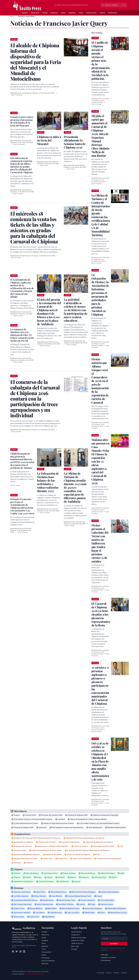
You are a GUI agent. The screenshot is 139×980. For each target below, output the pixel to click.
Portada (25, 13)
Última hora (35, 13)
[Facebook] (13, 951)
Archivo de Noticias (48, 961)
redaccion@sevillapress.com (34, 974)
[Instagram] (20, 951)
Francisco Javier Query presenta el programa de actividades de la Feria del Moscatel (22, 121)
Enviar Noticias (106, 960)
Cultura (102, 13)
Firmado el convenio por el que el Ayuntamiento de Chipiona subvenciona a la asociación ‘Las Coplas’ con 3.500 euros (22, 506)
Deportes (72, 13)
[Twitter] (17, 951)
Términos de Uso (77, 943)
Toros (81, 13)
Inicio (12, 16)
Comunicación (91, 13)
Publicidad (104, 955)
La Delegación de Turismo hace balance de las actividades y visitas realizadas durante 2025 (48, 482)
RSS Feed (45, 964)
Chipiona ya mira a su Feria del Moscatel (49, 140)
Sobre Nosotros (77, 932)
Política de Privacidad (79, 938)
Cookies (109, 973)
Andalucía (54, 13)
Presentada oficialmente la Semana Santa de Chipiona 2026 (75, 142)
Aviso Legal (75, 946)
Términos (116, 973)
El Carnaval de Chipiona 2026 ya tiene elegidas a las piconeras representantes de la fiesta (101, 614)
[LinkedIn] (24, 951)
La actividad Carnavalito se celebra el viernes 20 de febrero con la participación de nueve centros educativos (76, 310)
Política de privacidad (115, 950)
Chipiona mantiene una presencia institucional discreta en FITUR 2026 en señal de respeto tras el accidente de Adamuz (22, 461)
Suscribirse (114, 944)
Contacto (74, 949)
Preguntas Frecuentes (108, 957)
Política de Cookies (78, 940)
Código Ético (76, 935)
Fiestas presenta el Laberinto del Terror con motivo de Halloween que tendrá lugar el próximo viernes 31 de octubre (100, 543)
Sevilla (45, 13)
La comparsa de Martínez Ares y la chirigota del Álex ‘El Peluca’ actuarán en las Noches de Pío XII (22, 335)
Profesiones (113, 13)
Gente (63, 13)
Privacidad (101, 973)
